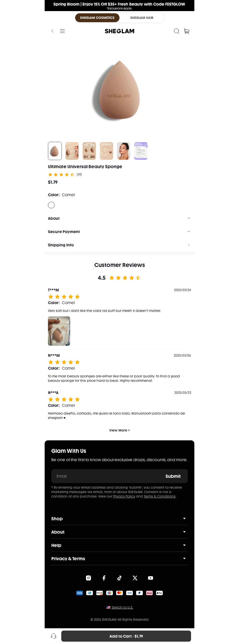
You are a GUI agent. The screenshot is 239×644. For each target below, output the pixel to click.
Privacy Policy (124, 496)
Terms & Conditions (160, 496)
